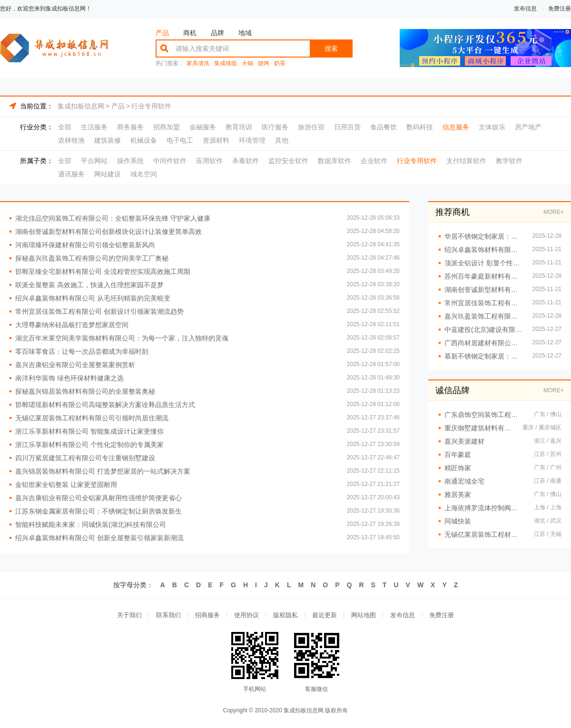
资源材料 (216, 140)
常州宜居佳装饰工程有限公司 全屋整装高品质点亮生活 (484, 303)
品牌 (217, 33)
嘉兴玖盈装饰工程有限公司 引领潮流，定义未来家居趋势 (484, 316)
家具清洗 (198, 63)
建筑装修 (108, 140)
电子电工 (180, 140)
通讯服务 (71, 174)
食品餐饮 (384, 127)
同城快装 (458, 521)
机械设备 (144, 140)
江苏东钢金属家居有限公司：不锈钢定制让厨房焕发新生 (98, 511)
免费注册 (560, 9)
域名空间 (144, 174)
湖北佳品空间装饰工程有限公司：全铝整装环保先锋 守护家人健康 (113, 218)
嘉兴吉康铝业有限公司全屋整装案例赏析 (75, 365)
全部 (65, 127)
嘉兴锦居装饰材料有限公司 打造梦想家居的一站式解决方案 (103, 471)
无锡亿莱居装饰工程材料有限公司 (484, 534)
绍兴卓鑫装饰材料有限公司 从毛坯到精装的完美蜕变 (93, 298)
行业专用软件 (151, 106)
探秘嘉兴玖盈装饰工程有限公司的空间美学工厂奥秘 (92, 258)
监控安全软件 (288, 161)
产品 (162, 33)
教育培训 (239, 127)
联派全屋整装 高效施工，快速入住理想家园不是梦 (89, 285)
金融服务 (203, 127)
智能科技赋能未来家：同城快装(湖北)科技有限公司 (91, 524)
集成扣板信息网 (81, 106)
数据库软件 (335, 161)
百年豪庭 (458, 455)
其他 (282, 140)
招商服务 (207, 615)
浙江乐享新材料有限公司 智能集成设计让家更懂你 (89, 431)
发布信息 (525, 9)
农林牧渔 (71, 140)
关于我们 (129, 615)
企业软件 (374, 161)
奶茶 (280, 63)
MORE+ (554, 212)
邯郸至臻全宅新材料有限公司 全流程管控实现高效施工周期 (103, 272)
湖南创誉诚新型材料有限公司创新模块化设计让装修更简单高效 (108, 232)
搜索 (331, 49)
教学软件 (509, 161)
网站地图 (364, 615)
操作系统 (130, 161)
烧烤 (264, 63)
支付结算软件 (466, 161)
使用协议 (246, 615)
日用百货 (347, 127)
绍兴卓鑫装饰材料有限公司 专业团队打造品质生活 (484, 250)
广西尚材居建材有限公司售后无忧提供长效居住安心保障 (484, 343)
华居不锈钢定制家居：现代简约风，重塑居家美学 (484, 236)
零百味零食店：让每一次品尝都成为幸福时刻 (82, 351)
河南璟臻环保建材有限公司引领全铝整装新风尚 (85, 245)
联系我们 (168, 615)
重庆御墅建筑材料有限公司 (479, 428)
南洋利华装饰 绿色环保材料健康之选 (69, 378)
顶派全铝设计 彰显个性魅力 (484, 263)
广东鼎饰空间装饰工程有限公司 (484, 415)
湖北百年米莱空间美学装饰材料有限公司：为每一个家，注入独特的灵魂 (122, 338)
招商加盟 (167, 127)
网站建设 (108, 174)
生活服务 (94, 127)
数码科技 (420, 127)
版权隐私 (285, 615)
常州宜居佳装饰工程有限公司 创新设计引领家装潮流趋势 (99, 311)
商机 (190, 33)
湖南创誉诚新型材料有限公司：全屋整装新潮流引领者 (484, 290)
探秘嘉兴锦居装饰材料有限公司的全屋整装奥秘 (85, 391)
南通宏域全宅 (464, 481)
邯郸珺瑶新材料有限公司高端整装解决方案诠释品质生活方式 (105, 405)
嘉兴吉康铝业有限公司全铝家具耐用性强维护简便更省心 (98, 498)
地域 (245, 33)
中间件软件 (170, 161)
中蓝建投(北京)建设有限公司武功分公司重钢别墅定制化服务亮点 (484, 330)
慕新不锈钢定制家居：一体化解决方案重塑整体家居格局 (484, 356)
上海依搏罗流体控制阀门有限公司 (484, 508)
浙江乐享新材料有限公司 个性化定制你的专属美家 (89, 445)
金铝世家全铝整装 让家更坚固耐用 (66, 485)
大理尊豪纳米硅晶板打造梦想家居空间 (72, 325)
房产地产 (528, 127)
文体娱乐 (492, 127)
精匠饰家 (458, 468)
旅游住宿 (311, 127)
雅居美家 (458, 495)
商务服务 (130, 127)
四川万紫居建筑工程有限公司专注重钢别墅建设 (85, 458)
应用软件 (209, 161)
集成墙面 (226, 63)
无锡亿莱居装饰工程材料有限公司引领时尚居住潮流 (92, 418)
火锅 (247, 63)
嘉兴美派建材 (464, 441)
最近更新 (325, 615)
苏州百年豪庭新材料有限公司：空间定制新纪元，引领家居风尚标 (484, 276)
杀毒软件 (246, 161)
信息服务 (456, 127)
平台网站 (94, 161)
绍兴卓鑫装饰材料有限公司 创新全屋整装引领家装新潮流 (99, 538)
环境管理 (252, 140)
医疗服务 (275, 127)
